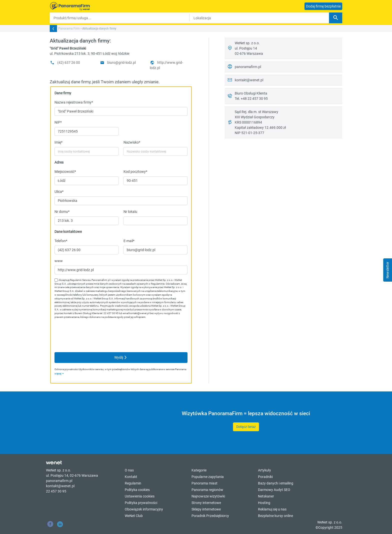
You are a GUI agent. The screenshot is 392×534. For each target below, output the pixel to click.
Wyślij (121, 357)
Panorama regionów (207, 490)
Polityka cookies (137, 490)
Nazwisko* (132, 142)
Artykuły (264, 470)
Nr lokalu (130, 212)
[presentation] (92, 336)
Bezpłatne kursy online (275, 516)
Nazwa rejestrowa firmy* (74, 102)
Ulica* (59, 192)
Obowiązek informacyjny (144, 509)
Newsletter (387, 270)
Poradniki (265, 477)
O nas (129, 470)
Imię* (58, 142)
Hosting (264, 503)
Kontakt (131, 477)
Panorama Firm (69, 29)
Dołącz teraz (246, 427)
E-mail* (129, 241)
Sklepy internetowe (206, 509)
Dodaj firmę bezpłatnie (323, 6)
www (59, 261)
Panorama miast (204, 483)
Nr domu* (62, 212)
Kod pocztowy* (135, 172)
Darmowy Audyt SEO (274, 490)
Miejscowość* (65, 172)
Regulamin (133, 483)
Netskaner (266, 496)
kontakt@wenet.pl (249, 80)
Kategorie (199, 470)
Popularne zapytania (208, 477)
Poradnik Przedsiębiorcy (210, 516)
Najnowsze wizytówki (208, 496)
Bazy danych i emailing (276, 483)
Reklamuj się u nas (272, 509)
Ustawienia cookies (140, 496)
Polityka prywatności (141, 503)
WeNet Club (134, 516)
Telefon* (61, 241)
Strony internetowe (206, 503)
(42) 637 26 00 (65, 63)
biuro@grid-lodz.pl (118, 63)
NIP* (58, 122)
